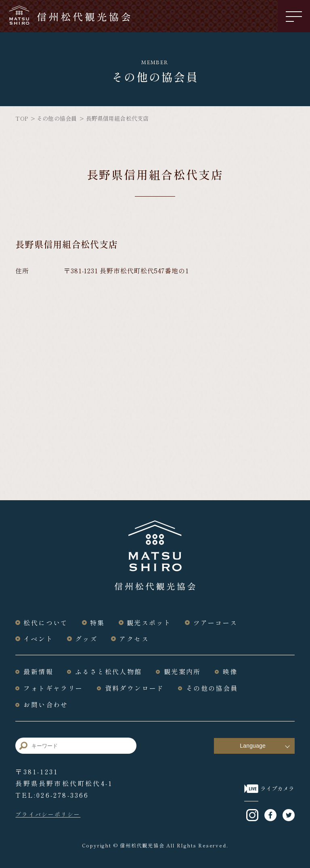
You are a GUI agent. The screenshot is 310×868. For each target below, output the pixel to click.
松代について (46, 623)
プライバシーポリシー (48, 813)
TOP (21, 118)
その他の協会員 (57, 118)
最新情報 (38, 671)
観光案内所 (182, 671)
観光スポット (149, 623)
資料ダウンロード (135, 688)
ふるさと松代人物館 (109, 671)
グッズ (86, 639)
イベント (38, 639)
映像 (230, 671)
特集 (97, 623)
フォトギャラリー (53, 688)
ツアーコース (215, 623)
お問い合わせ (46, 704)
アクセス (134, 639)
